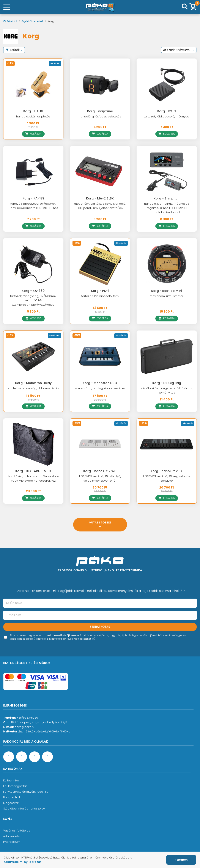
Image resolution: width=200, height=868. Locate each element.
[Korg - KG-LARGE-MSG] (33, 444)
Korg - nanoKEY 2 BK (167, 471)
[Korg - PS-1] (100, 264)
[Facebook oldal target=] (9, 757)
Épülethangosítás (15, 786)
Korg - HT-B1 (33, 111)
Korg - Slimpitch (167, 198)
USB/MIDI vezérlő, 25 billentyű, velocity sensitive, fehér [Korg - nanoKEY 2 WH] (100, 478)
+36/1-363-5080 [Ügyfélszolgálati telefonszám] (27, 718)
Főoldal (10, 21)
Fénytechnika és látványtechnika (26, 792)
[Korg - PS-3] (167, 84)
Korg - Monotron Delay (33, 383)
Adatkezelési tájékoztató (64, 635)
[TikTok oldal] (47, 757)
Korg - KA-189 (33, 198)
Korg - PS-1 (100, 291)
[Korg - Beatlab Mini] (167, 264)
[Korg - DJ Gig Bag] (167, 356)
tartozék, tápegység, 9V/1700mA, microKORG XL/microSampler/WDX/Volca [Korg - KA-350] (33, 300)
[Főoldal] (100, 7)
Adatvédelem (13, 836)
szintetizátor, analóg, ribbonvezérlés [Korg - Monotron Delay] (33, 388)
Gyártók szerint (33, 21)
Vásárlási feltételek (17, 831)
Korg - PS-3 (167, 111)
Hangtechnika (13, 797)
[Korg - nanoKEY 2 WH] (100, 444)
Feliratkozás (100, 627)
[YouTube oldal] (22, 757)
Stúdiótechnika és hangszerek (24, 809)
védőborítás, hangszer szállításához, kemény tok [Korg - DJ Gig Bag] (167, 390)
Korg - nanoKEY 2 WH (100, 471)
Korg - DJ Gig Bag (167, 383)
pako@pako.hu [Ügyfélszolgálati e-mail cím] (25, 727)
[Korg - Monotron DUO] (100, 356)
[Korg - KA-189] (33, 172)
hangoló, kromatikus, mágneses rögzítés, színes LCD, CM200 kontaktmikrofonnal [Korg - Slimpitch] (167, 208)
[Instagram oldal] (35, 757)
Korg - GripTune (100, 111)
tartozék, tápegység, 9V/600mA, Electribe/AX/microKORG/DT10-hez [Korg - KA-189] (33, 206)
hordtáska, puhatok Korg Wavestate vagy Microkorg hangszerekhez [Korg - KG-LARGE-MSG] (33, 478)
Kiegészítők (11, 803)
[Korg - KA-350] (33, 264)
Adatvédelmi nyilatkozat (23, 862)
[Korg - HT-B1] (33, 84)
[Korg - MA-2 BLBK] (100, 172)
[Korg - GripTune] (100, 84)
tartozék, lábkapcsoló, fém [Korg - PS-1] (100, 296)
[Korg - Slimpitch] (167, 172)
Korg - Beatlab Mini (167, 291)
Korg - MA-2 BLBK (100, 198)
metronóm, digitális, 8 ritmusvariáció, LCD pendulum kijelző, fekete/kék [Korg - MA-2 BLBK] (100, 206)
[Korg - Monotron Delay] (33, 356)
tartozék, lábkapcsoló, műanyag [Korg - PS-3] (167, 116)
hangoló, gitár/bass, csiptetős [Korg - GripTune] (100, 116)
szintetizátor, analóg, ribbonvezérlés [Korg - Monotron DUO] (100, 388)
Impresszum (12, 842)
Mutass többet (100, 525)
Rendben (181, 860)
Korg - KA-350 (33, 291)
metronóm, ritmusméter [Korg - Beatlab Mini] (167, 296)
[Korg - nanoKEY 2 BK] (167, 444)
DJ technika (11, 780)
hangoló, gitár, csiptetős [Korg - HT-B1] (33, 116)
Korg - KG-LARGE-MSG (33, 471)
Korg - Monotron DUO (100, 383)
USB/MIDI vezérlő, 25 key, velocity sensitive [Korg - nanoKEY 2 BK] (167, 478)
